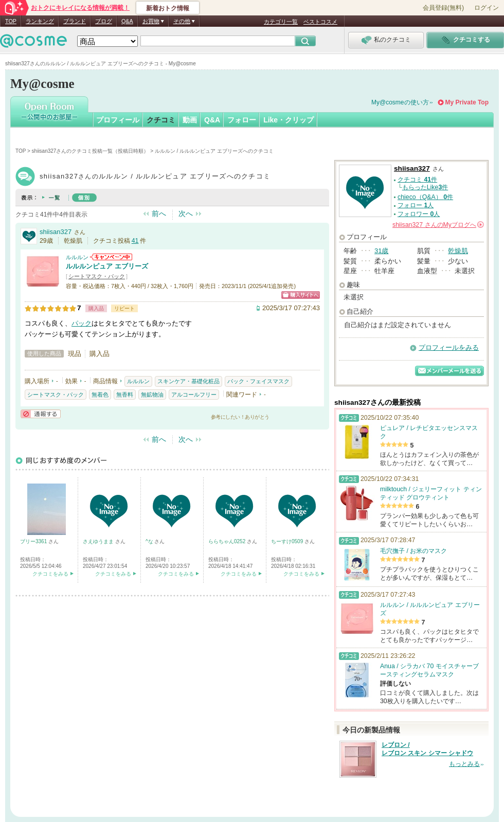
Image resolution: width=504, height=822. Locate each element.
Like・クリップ (289, 120)
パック (82, 323)
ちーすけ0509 (288, 541)
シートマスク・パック (97, 276)
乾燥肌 (458, 251)
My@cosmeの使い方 (400, 102)
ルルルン (77, 257)
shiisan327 (56, 232)
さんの (438, 225)
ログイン (487, 8)
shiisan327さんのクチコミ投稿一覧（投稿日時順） (91, 151)
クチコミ (161, 120)
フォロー (242, 120)
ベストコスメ (320, 22)
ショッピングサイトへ (301, 295)
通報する (41, 414)
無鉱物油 (152, 395)
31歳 (381, 251)
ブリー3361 (34, 541)
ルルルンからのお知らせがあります (111, 257)
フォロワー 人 (419, 214)
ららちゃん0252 (228, 541)
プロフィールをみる (449, 347)
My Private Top (467, 102)
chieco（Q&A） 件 (425, 197)
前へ (159, 213)
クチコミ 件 (417, 180)
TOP (11, 21)
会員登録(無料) (443, 8)
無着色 (100, 395)
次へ (186, 213)
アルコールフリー (194, 395)
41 (135, 241)
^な (150, 541)
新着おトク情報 (168, 8)
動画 (190, 120)
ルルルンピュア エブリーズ (107, 266)
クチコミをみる (50, 574)
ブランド (75, 21)
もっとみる (464, 764)
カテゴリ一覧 (281, 22)
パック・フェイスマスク (258, 381)
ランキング (40, 21)
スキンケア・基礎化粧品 (188, 381)
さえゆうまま (99, 541)
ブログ (104, 21)
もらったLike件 (425, 187)
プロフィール (118, 120)
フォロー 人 (416, 205)
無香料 (125, 395)
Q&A (127, 21)
